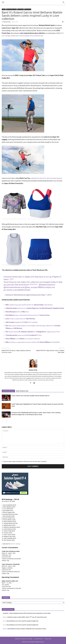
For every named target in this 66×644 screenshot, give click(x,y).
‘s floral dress (17, 312)
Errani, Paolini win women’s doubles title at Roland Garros (30, 396)
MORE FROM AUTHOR (22, 391)
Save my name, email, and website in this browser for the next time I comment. (25, 461)
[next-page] (6, 421)
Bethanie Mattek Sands (11, 9)
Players (4, 9)
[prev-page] (3, 421)
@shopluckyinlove (47, 285)
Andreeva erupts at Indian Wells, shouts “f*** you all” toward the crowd (27, 617)
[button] (3, 2)
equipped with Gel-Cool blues (22, 322)
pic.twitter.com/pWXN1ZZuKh (17, 290)
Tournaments (20, 9)
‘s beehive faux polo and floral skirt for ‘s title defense (29, 305)
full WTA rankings (15, 544)
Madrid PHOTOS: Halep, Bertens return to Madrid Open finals (50, 351)
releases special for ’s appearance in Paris (33, 332)
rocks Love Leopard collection (23, 339)
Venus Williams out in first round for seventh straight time (22, 621)
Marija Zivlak (7, 22)
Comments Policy (38, 639)
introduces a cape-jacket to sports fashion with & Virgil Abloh (33, 342)
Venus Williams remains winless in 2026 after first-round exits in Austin (27, 629)
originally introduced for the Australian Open (45, 178)
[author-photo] (33, 368)
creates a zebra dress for (20, 319)
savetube (5, 613)
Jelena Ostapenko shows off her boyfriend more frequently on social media (30, 613)
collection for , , (35, 308)
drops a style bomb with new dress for (27, 315)
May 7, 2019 (46, 295)
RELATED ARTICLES (8, 391)
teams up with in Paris (24, 335)
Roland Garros (28, 9)
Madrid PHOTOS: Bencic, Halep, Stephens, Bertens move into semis (16, 351)
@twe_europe (31, 287)
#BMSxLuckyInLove (46, 287)
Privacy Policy (48, 639)
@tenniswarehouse (12, 287)
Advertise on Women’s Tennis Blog (24, 639)
